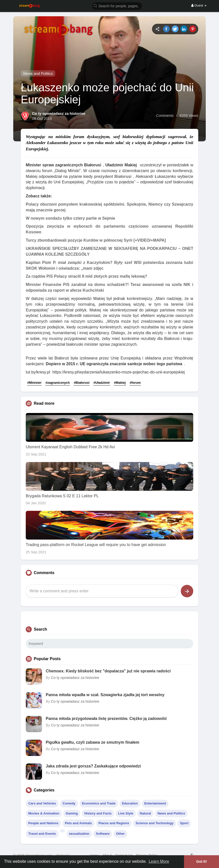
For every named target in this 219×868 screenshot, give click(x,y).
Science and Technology (154, 823)
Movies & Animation (44, 813)
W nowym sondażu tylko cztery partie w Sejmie (70, 218)
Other (120, 834)
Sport (184, 823)
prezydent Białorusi (113, 176)
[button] (117, 6)
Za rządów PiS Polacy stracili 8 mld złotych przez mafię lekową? (86, 276)
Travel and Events (42, 834)
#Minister (34, 383)
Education (130, 803)
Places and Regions (114, 823)
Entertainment (155, 803)
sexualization (79, 834)
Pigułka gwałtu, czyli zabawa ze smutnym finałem (92, 742)
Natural (145, 813)
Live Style (126, 813)
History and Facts (98, 813)
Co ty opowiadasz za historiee (59, 113)
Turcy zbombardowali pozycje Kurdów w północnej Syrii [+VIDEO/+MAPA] (96, 240)
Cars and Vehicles (42, 803)
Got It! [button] (201, 861)
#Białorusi (82, 383)
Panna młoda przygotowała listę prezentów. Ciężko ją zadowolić (106, 719)
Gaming (72, 813)
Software (103, 834)
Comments (165, 116)
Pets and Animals (78, 823)
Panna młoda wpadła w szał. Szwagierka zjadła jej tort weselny (105, 695)
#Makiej (120, 383)
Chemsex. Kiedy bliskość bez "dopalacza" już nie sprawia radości (108, 671)
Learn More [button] (159, 861)
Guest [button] (199, 5)
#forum (135, 383)
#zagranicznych (58, 383)
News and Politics (38, 73)
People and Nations (43, 823)
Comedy (69, 803)
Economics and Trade (99, 803)
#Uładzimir (102, 383)
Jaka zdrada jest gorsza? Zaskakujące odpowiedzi (93, 766)
